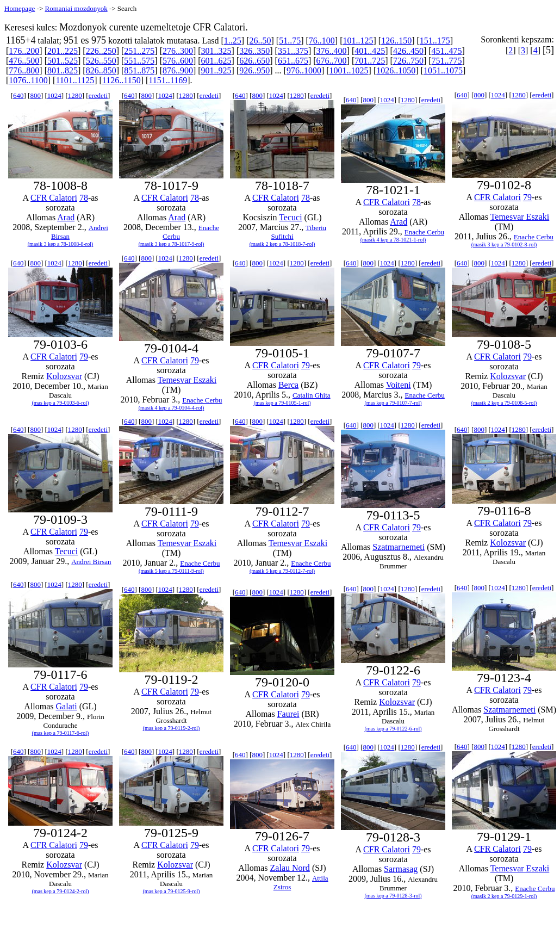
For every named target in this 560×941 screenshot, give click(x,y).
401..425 (370, 51)
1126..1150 (122, 80)
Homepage (20, 8)
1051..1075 (443, 70)
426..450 (408, 51)
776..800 (24, 70)
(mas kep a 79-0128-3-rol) (393, 896)
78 (84, 198)
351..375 (293, 51)
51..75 (290, 41)
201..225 (63, 51)
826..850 (101, 70)
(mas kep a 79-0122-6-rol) (393, 729)
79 (527, 197)
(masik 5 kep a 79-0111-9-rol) (171, 571)
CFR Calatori (54, 198)
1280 (75, 95)
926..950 (254, 70)
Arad (66, 217)
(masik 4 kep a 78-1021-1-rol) (393, 240)
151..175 (435, 41)
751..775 (447, 61)
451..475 (447, 51)
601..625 (216, 61)
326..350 (254, 51)
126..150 (396, 41)
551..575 (139, 61)
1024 (54, 95)
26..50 (260, 41)
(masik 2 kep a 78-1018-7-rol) (282, 244)
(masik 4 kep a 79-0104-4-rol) (172, 408)
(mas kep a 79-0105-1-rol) (282, 403)
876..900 (178, 70)
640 (18, 95)
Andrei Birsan (91, 562)
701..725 (370, 61)
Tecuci (290, 217)
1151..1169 (168, 80)
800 (35, 95)
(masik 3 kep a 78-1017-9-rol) (172, 244)
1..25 (233, 41)
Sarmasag (401, 869)
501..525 (63, 61)
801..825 (63, 70)
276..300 (178, 51)
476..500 (24, 61)
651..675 (293, 61)
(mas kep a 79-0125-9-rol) (171, 891)
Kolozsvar (64, 376)
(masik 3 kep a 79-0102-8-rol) (504, 244)
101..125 (358, 41)
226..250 (101, 51)
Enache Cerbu (424, 232)
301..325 (216, 51)
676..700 (332, 61)
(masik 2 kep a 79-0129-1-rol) (504, 896)
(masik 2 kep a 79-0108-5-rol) (504, 403)
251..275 (139, 51)
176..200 (24, 51)
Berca (288, 385)
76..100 (322, 41)
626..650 (254, 61)
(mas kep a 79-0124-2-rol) (60, 891)
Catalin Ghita (312, 395)
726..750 (408, 61)
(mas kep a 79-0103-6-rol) (60, 403)
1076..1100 (28, 80)
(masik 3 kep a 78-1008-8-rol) (61, 244)
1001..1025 (349, 70)
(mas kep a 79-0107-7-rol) (393, 403)
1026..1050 (396, 70)
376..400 (332, 51)
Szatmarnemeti (399, 547)
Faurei (288, 714)
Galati (67, 706)
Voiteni (399, 385)
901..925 (216, 70)
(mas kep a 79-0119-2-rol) (172, 728)
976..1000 (304, 70)
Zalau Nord (290, 868)
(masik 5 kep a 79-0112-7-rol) (282, 571)
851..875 (139, 70)
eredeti (98, 95)
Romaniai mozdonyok (76, 8)
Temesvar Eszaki (520, 217)
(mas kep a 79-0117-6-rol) (61, 733)
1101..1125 (75, 80)
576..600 (178, 61)
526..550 (101, 61)
